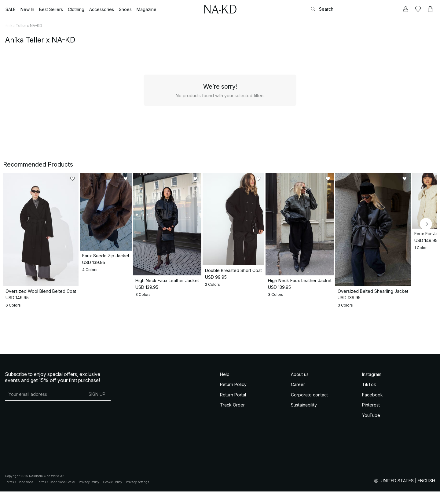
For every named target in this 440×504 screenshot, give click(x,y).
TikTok (369, 440)
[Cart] (430, 9)
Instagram (372, 429)
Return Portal (233, 450)
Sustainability (304, 460)
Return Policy (233, 440)
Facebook (372, 450)
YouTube (371, 470)
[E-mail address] (44, 449)
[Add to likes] (105, 179)
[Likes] (418, 9)
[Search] (353, 9)
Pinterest (371, 460)
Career (298, 440)
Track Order (232, 460)
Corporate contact (309, 450)
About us (300, 429)
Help (225, 429)
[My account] (406, 9)
